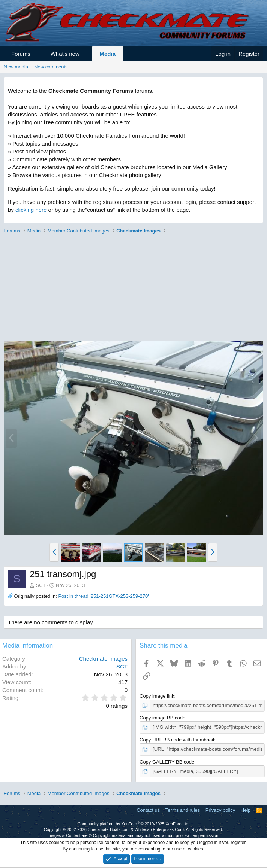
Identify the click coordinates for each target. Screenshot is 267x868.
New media (16, 67)
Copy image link (157, 696)
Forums (21, 54)
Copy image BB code (162, 718)
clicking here (31, 210)
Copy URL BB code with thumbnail (177, 739)
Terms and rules (183, 810)
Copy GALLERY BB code (167, 762)
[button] (37, 54)
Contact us (148, 810)
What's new (65, 54)
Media (108, 54)
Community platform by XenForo (133, 823)
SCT (41, 585)
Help (246, 810)
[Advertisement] (132, 289)
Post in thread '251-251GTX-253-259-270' (103, 596)
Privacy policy (220, 810)
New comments (51, 67)
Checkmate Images (103, 659)
